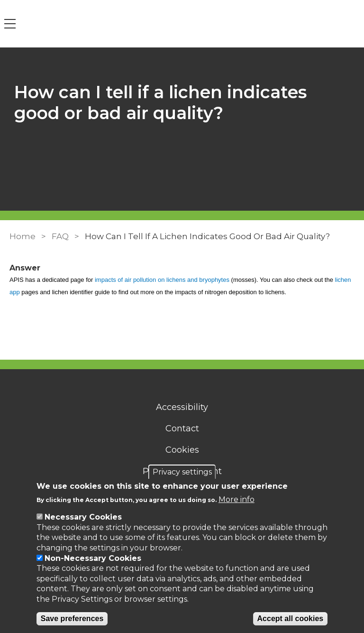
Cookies (182, 450)
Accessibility (182, 407)
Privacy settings (182, 472)
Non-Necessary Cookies (93, 558)
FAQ (60, 236)
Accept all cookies (291, 619)
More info (237, 499)
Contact (182, 428)
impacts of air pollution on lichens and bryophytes (162, 280)
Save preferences (72, 619)
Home (23, 236)
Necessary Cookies (83, 517)
